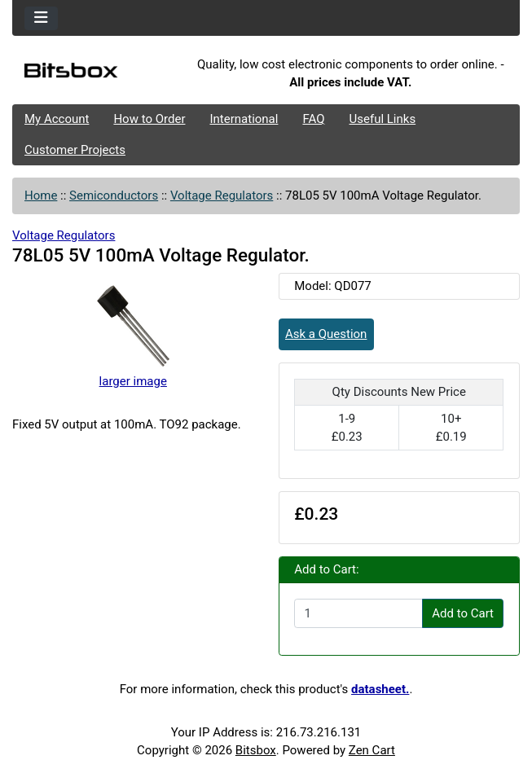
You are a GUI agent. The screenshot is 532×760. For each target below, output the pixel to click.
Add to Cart (463, 613)
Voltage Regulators (222, 195)
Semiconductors (114, 195)
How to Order (149, 119)
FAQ (313, 119)
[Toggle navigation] (41, 18)
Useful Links (383, 119)
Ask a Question (326, 334)
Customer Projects (75, 150)
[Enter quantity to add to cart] (358, 613)
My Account (57, 119)
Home (41, 195)
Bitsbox (256, 750)
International (244, 119)
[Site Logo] (97, 74)
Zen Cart (372, 750)
